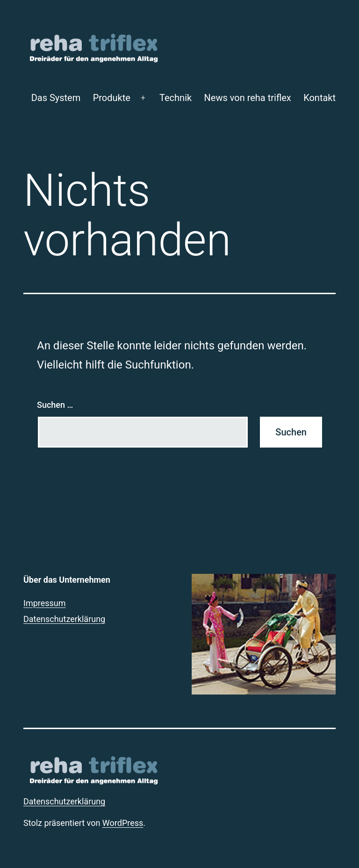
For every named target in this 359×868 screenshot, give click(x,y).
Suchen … (55, 405)
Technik (176, 98)
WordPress (123, 823)
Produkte (112, 98)
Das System (56, 98)
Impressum (45, 603)
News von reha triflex (248, 98)
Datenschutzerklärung (64, 619)
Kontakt (320, 98)
